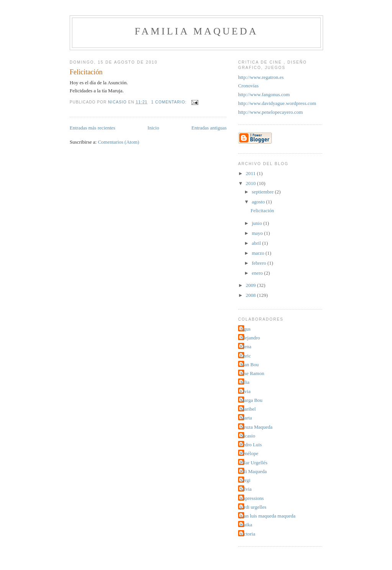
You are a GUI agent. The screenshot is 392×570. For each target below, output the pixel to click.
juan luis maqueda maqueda (268, 516)
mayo (258, 233)
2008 (251, 295)
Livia (245, 391)
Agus (245, 329)
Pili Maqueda (253, 471)
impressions (252, 498)
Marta (246, 418)
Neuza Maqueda (256, 427)
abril (257, 243)
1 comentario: (170, 102)
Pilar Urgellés (254, 463)
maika (246, 525)
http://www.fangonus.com (264, 94)
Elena (246, 346)
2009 (251, 285)
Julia (245, 382)
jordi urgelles (253, 507)
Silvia (246, 489)
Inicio (153, 128)
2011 (251, 173)
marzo (259, 253)
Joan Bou (249, 364)
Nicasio (248, 436)
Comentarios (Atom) (119, 142)
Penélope (249, 453)
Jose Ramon (252, 373)
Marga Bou (251, 400)
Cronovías (248, 86)
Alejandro (250, 338)
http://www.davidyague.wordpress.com (277, 103)
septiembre (263, 192)
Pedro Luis (251, 445)
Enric (245, 356)
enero (258, 273)
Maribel (248, 409)
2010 (251, 183)
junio (258, 223)
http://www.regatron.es (261, 77)
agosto (259, 202)
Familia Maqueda (196, 31)
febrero (260, 263)
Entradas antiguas (209, 128)
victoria (248, 534)
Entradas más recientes (92, 128)
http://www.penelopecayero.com (270, 112)
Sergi (245, 480)
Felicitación (86, 72)
